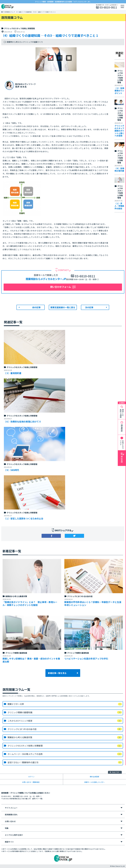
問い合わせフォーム (61, 287)
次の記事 (89, 307)
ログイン (31, 777)
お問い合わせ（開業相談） (31, 782)
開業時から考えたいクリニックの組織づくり (25, 42)
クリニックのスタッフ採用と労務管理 (19, 28)
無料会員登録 (94, 777)
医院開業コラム (9, 12)
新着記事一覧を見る (57, 673)
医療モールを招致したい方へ (94, 782)
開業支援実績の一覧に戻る (63, 307)
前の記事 (36, 307)
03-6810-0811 (108, 7)
